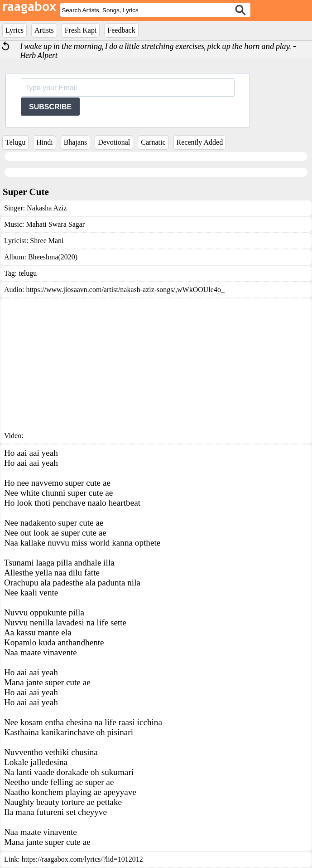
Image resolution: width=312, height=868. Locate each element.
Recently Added (200, 142)
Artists (44, 30)
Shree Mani (47, 241)
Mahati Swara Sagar (55, 224)
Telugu (15, 142)
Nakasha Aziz (47, 208)
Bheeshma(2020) (53, 257)
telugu (28, 273)
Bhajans (76, 142)
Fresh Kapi (81, 30)
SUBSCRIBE (50, 107)
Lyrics (14, 30)
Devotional (114, 142)
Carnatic (153, 142)
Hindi (44, 142)
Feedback (121, 30)
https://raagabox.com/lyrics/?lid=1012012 (82, 859)
